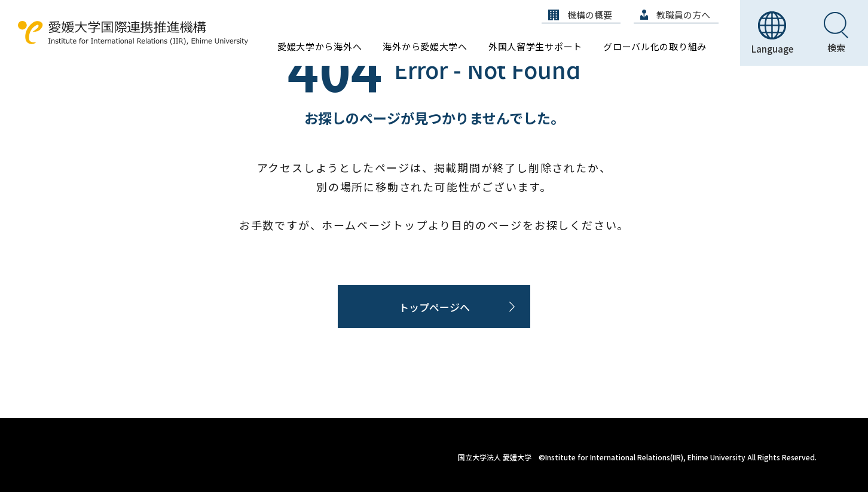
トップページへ (434, 307)
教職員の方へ (675, 15)
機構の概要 (580, 15)
